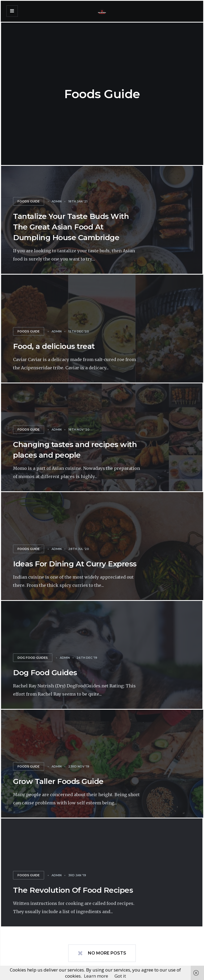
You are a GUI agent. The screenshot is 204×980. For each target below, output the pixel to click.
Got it (120, 976)
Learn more (96, 976)
